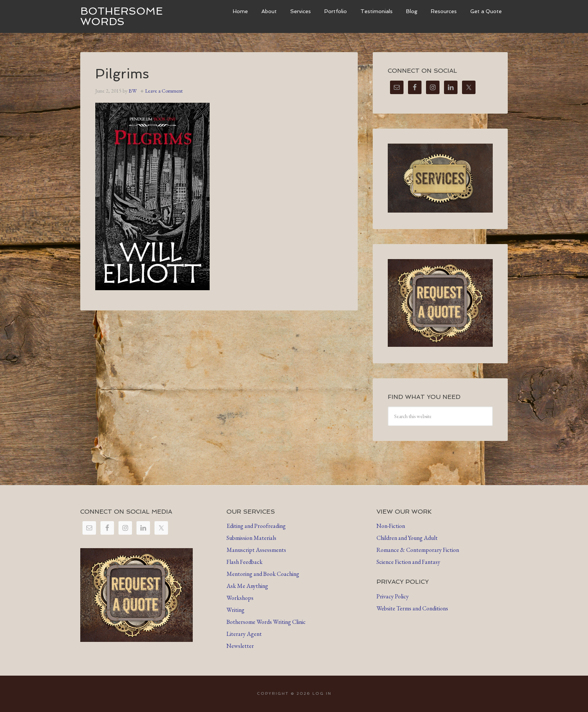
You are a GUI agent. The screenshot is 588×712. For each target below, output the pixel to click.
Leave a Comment (164, 91)
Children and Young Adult (407, 538)
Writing (235, 610)
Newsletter (240, 646)
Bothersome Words (121, 16)
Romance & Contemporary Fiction (418, 550)
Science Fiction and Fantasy (408, 562)
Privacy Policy (393, 596)
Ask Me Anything (247, 586)
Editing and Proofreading (256, 526)
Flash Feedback (244, 562)
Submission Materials (251, 538)
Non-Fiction (391, 526)
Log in (322, 693)
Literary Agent (244, 634)
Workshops (240, 598)
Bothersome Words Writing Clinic (266, 622)
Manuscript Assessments (256, 550)
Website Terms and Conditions (412, 608)
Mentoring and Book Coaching (263, 574)
